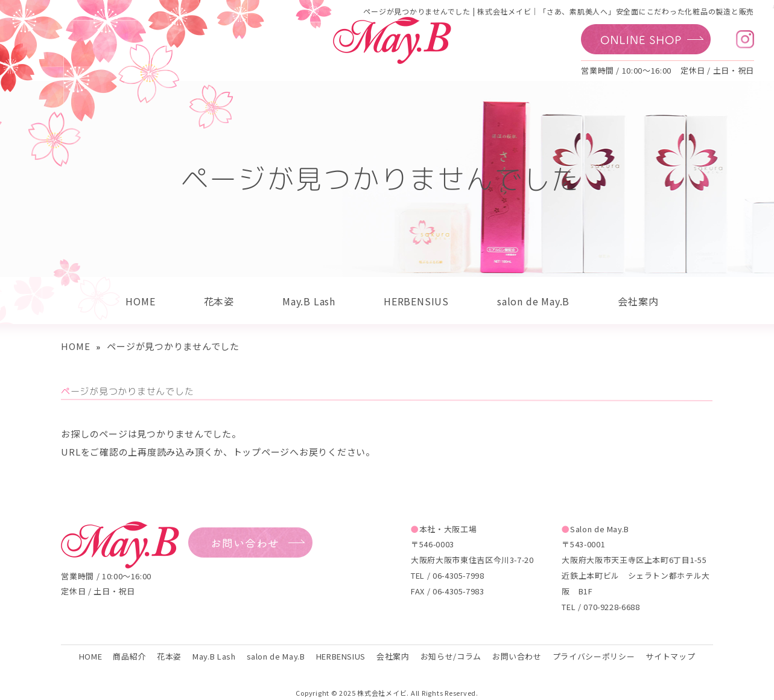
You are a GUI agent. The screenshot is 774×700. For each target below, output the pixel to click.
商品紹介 (129, 656)
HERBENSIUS (416, 301)
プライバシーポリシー (594, 656)
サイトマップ (670, 656)
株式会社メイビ (382, 693)
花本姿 (219, 301)
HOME (140, 301)
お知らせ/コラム (451, 656)
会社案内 (638, 301)
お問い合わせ (517, 656)
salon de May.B (533, 301)
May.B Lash (309, 301)
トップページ (262, 452)
